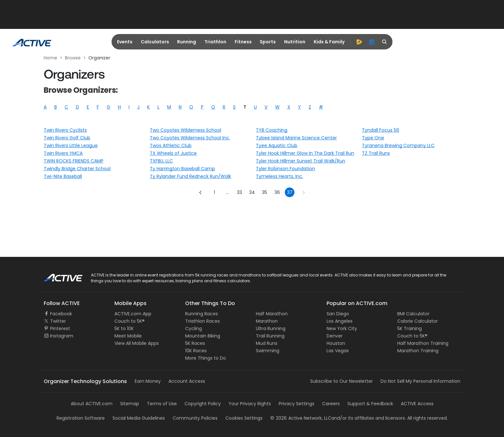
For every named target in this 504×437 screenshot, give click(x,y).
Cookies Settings (244, 418)
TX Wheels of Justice (173, 153)
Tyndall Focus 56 (381, 130)
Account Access (187, 381)
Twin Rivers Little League (71, 145)
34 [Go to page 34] (252, 192)
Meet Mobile (128, 336)
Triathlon (215, 42)
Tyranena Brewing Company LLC (398, 145)
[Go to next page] (303, 192)
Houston (336, 343)
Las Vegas (338, 351)
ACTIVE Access (417, 404)
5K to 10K (124, 328)
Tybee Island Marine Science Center (296, 138)
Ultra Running (271, 328)
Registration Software (81, 418)
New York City (342, 328)
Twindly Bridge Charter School (77, 169)
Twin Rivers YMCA (63, 153)
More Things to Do (206, 358)
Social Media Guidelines (139, 418)
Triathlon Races (203, 321)
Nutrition (295, 42)
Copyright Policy (203, 404)
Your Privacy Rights (250, 404)
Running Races (202, 314)
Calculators (155, 42)
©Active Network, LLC (301, 418)
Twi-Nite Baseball (63, 176)
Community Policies (195, 418)
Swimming (268, 351)
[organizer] (372, 42)
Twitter (58, 321)
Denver (335, 336)
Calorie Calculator (418, 321)
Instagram (62, 336)
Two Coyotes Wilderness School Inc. (190, 138)
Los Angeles (340, 321)
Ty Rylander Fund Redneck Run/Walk (190, 176)
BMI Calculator (413, 314)
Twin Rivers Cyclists (65, 130)
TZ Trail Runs (376, 153)
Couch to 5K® (130, 321)
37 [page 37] (290, 192)
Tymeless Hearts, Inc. (279, 176)
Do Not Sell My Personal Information (420, 381)
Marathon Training (418, 351)
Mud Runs (267, 343)
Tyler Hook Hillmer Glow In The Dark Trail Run (305, 153)
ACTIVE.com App (133, 314)
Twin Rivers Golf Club (67, 138)
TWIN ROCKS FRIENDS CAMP (74, 161)
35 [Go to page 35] (265, 192)
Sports (268, 42)
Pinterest (60, 328)
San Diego (338, 314)
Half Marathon (272, 314)
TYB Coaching (272, 130)
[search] (385, 42)
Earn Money (148, 381)
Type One (373, 138)
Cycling (194, 328)
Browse (73, 58)
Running (187, 42)
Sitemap (130, 404)
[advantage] (359, 42)
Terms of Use (162, 404)
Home (50, 58)
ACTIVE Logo (57, 275)
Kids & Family (329, 42)
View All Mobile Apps (137, 343)
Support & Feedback (370, 404)
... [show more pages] (227, 192)
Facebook (61, 314)
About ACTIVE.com (92, 404)
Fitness (243, 42)
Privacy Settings (297, 404)
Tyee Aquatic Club (277, 145)
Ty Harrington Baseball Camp (182, 169)
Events (125, 42)
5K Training (410, 328)
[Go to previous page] (201, 192)
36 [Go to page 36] (277, 192)
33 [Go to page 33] (239, 192)
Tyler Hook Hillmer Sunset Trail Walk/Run (301, 161)
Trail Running (270, 336)
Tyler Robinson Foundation (285, 169)
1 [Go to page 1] (214, 192)
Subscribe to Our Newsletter (342, 381)
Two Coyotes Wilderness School (185, 130)
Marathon (267, 321)
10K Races (196, 351)
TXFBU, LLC (161, 161)
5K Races (195, 343)
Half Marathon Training (423, 343)
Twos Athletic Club (171, 145)
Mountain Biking (203, 336)
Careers (331, 404)
